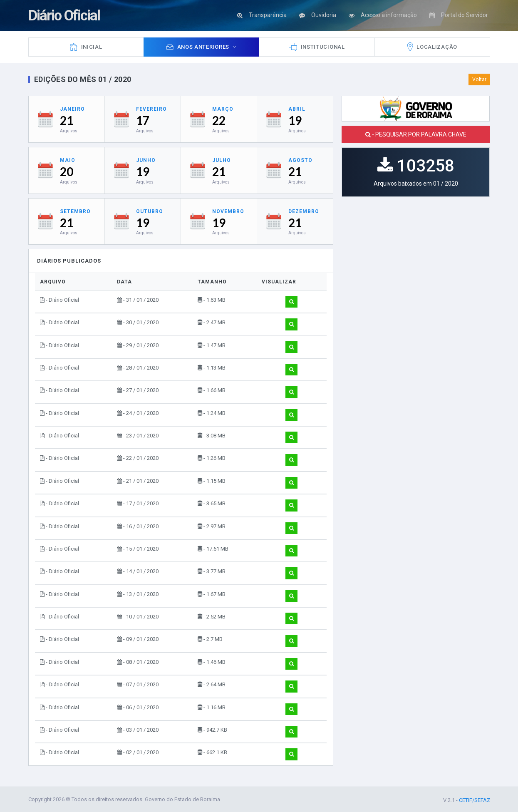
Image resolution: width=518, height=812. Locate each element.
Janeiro (72, 109)
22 (219, 120)
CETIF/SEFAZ (475, 801)
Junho (146, 160)
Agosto (300, 160)
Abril (297, 109)
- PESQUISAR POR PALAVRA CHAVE (416, 134)
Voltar (479, 79)
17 (143, 120)
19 (295, 120)
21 (67, 120)
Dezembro (304, 211)
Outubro (150, 211)
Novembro (228, 211)
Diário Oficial (66, 15)
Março (223, 109)
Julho (222, 160)
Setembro (75, 211)
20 (67, 171)
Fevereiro (151, 109)
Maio (68, 160)
